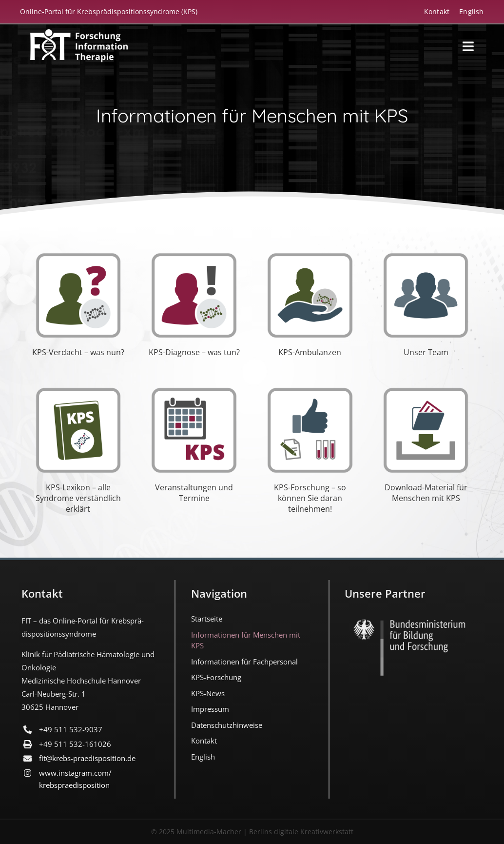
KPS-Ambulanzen (310, 352)
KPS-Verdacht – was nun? (78, 352)
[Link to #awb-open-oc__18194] (468, 46)
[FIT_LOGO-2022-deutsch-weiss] (79, 34)
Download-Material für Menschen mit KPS (426, 493)
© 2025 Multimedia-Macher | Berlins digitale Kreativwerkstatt (252, 832)
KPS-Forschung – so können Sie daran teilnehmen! (310, 498)
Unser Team (426, 352)
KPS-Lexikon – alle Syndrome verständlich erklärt (78, 498)
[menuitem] (466, 11)
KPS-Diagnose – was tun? (194, 352)
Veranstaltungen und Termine (194, 493)
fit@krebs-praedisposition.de (87, 758)
